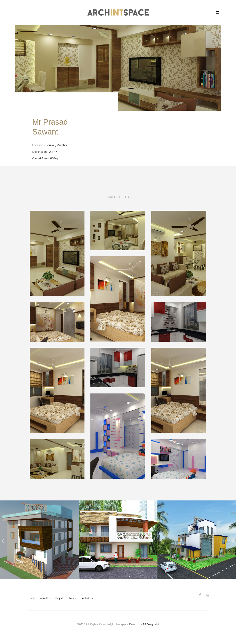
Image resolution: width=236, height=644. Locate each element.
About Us (45, 598)
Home (32, 598)
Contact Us (87, 598)
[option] (39, 540)
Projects (60, 598)
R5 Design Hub (151, 624)
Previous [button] (2, 540)
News (72, 598)
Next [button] (232, 540)
